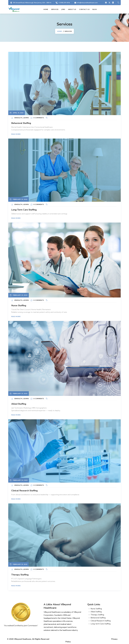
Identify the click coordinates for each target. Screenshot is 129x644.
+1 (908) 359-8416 (64, 3)
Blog (95, 9)
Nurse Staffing (19, 306)
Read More (16, 134)
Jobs (63, 9)
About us (72, 9)
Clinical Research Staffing (24, 491)
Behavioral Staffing (21, 123)
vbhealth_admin (21, 118)
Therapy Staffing (20, 575)
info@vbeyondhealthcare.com (87, 3)
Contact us (84, 9)
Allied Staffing (19, 404)
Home (46, 9)
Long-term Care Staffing (24, 210)
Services (55, 9)
